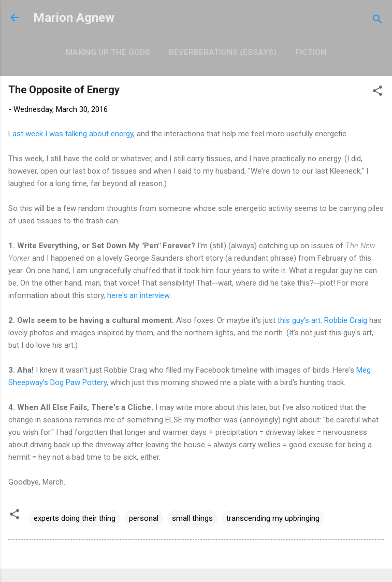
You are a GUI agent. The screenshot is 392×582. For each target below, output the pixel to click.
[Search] (378, 21)
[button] (378, 93)
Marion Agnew (74, 18)
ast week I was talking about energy (73, 134)
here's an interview (138, 295)
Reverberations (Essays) (223, 52)
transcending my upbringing (273, 518)
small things (192, 518)
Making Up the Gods (108, 52)
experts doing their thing (75, 518)
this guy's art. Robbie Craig (323, 320)
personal (144, 518)
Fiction (311, 52)
